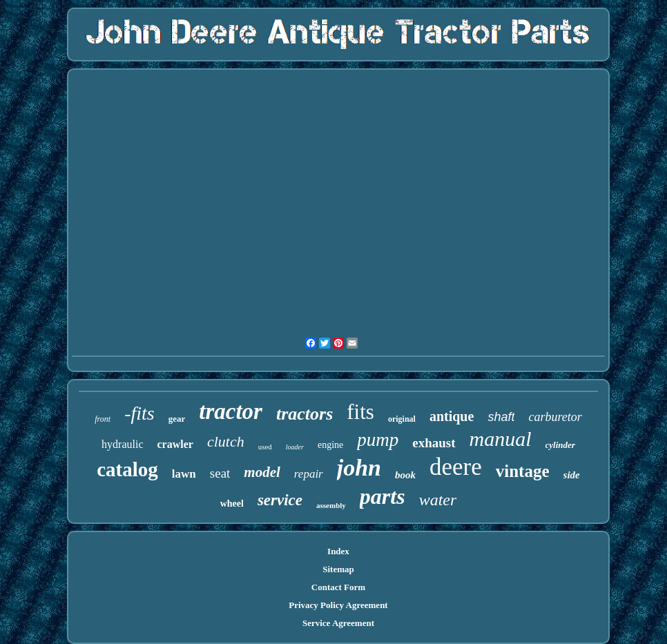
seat (220, 473)
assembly (331, 505)
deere (456, 467)
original (402, 419)
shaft (501, 417)
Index (338, 551)
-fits (139, 413)
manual (501, 439)
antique (452, 416)
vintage (523, 471)
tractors (304, 414)
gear (177, 419)
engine (330, 445)
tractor (231, 411)
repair (309, 474)
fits (360, 412)
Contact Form (338, 587)
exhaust (434, 443)
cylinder (560, 445)
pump (378, 440)
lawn (184, 474)
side (572, 475)
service (280, 500)
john (359, 468)
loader (295, 447)
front (103, 419)
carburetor (555, 417)
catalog (127, 469)
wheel (232, 504)
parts (383, 496)
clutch (226, 441)
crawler (175, 444)
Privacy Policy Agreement (338, 605)
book (405, 475)
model (262, 472)
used (265, 447)
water (438, 500)
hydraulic (122, 444)
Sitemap (338, 569)
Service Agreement (338, 623)
